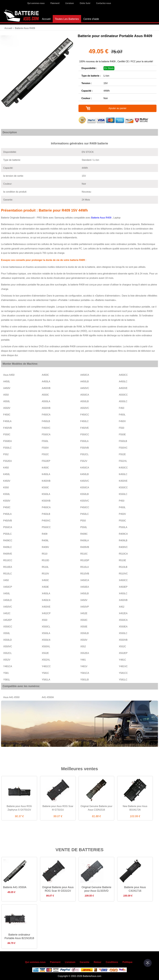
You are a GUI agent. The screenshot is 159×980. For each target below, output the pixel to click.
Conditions (112, 962)
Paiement (55, 3)
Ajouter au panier (117, 108)
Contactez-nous (104, 3)
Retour (98, 962)
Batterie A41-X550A (15, 887)
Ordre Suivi (85, 3)
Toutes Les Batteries (67, 19)
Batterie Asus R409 (102, 218)
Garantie (85, 962)
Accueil (46, 19)
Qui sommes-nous (36, 3)
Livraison (70, 3)
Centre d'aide (91, 19)
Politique (127, 962)
